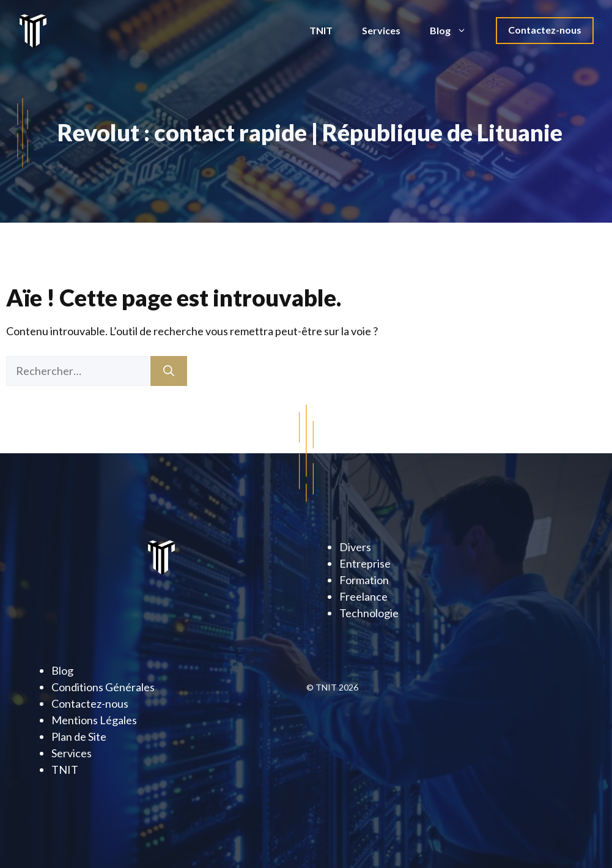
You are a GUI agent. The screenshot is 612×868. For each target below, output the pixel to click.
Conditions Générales (103, 687)
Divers (355, 547)
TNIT (321, 30)
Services (381, 30)
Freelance (363, 596)
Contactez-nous (545, 30)
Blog (455, 31)
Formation (364, 580)
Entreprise (365, 563)
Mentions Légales (94, 720)
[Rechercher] (169, 371)
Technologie (369, 613)
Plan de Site (79, 736)
